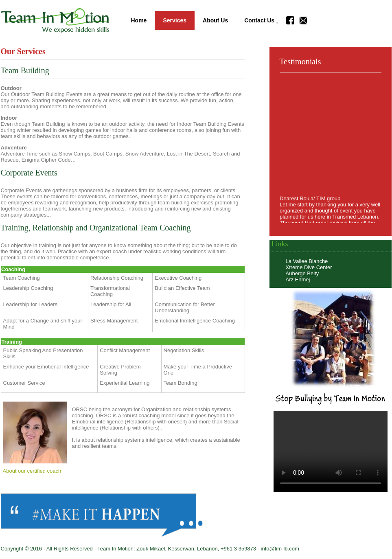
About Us (215, 20)
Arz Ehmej (298, 279)
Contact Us (259, 20)
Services (175, 20)
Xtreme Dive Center (309, 267)
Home (139, 20)
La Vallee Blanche (307, 261)
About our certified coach (32, 471)
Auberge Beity (302, 273)
